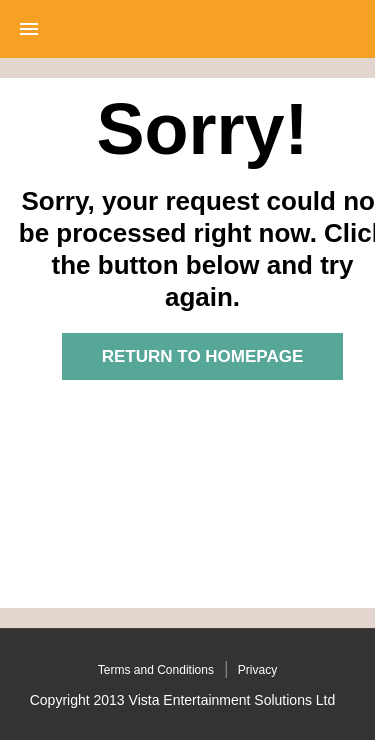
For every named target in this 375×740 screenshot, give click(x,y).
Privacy (257, 670)
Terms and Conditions (156, 670)
